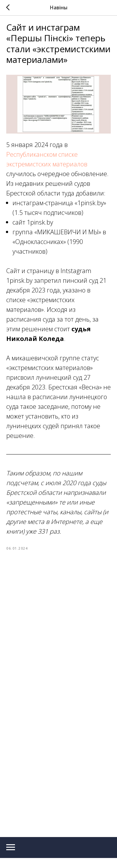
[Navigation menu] (11, 839)
